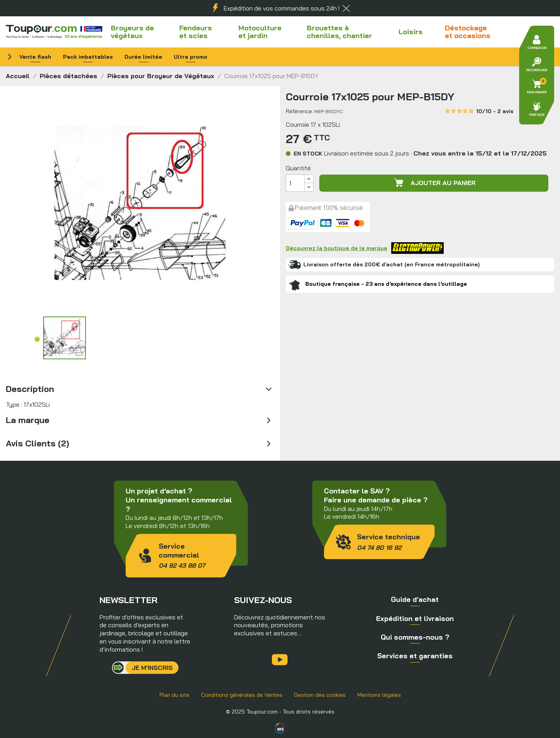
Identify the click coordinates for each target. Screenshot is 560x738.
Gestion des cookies (320, 695)
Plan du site (174, 695)
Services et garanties (415, 656)
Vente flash (35, 57)
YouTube (280, 660)
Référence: (299, 111)
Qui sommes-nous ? (415, 637)
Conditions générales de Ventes (242, 695)
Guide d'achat (415, 599)
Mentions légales (379, 695)
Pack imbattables (88, 57)
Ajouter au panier (434, 183)
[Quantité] (295, 183)
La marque (28, 420)
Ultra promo (191, 57)
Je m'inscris (152, 668)
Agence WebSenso (280, 728)
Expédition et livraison (415, 618)
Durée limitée (143, 57)
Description (30, 389)
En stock (308, 154)
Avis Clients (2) (38, 443)
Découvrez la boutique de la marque (365, 248)
